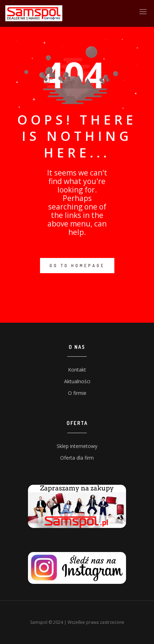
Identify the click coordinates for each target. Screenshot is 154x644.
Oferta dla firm (77, 458)
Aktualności (77, 381)
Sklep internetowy (77, 446)
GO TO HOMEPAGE (77, 266)
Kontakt (77, 370)
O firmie (77, 393)
